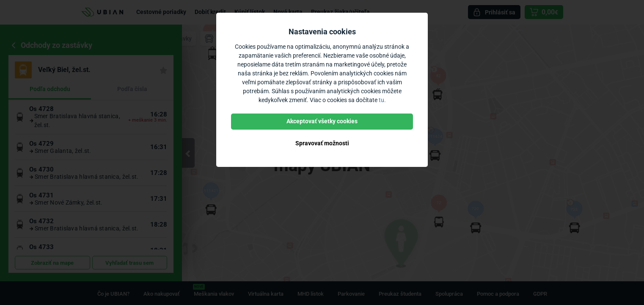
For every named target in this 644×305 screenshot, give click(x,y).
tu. (382, 100)
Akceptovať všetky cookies (322, 121)
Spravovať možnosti (322, 143)
